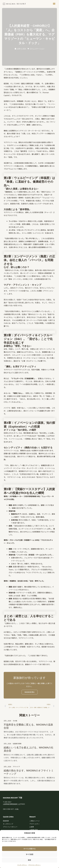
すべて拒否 (30, 854)
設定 (29, 860)
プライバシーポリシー (34, 865)
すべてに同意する (29, 849)
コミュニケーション (37, 49)
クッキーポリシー (22, 865)
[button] (54, 4)
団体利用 (6, 821)
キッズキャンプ (8, 824)
